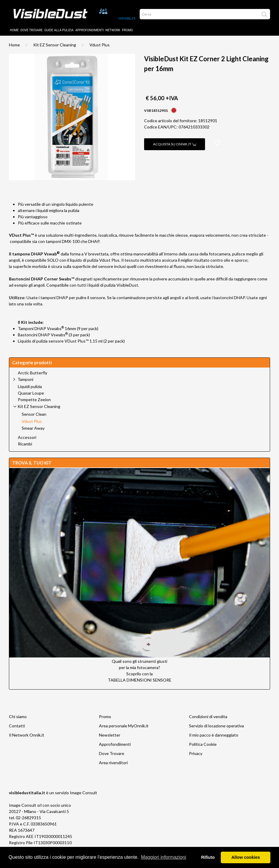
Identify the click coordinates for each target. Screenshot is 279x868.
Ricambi (25, 448)
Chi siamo (18, 721)
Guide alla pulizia (59, 35)
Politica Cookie (203, 749)
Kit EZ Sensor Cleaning (55, 49)
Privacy (196, 758)
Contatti (17, 730)
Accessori (27, 442)
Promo (128, 35)
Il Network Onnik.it (27, 739)
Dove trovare (32, 35)
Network (113, 35)
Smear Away (33, 433)
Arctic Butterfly (33, 377)
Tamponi (25, 384)
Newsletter (110, 739)
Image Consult (83, 797)
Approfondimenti (89, 35)
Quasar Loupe (31, 398)
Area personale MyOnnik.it (124, 730)
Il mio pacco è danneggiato (214, 739)
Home (14, 35)
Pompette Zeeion (34, 404)
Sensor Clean (34, 419)
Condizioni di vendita (208, 721)
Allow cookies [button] (246, 857)
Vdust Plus (100, 49)
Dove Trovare (112, 758)
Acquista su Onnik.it (175, 149)
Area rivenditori (113, 767)
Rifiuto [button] (208, 857)
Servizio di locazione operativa (216, 730)
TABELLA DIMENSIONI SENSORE (140, 684)
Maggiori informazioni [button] (163, 857)
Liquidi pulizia (30, 391)
